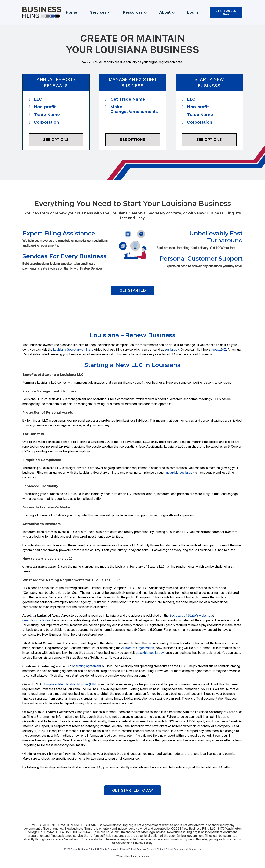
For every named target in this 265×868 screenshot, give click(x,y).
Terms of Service (146, 849)
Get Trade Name (125, 99)
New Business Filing (84, 849)
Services (98, 12)
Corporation (44, 122)
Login (193, 12)
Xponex (145, 856)
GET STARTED (133, 290)
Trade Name (44, 115)
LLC (35, 99)
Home (72, 12)
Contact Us (195, 849)
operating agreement (87, 666)
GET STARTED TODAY (133, 790)
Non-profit (42, 107)
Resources (133, 12)
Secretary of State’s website (190, 616)
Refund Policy (164, 849)
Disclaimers (180, 849)
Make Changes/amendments (132, 109)
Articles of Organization (138, 648)
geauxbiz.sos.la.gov (180, 473)
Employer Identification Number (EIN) (70, 684)
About (165, 12)
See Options (56, 140)
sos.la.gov (172, 350)
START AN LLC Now (226, 12)
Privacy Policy (127, 849)
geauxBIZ (219, 350)
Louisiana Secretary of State (73, 350)
